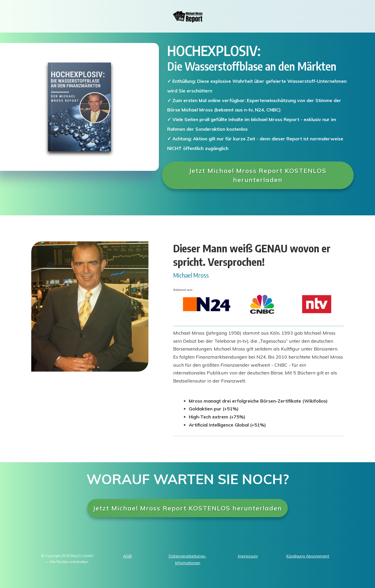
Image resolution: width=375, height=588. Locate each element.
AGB (127, 556)
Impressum (248, 556)
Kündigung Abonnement (308, 556)
